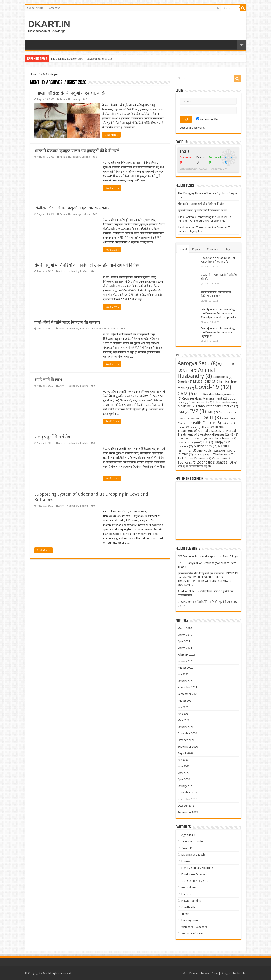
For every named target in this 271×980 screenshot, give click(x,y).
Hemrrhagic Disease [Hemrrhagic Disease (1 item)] (202, 427)
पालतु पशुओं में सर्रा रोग (52, 436)
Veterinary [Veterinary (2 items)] (222, 458)
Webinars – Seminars (194, 927)
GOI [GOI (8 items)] (212, 418)
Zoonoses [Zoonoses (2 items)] (187, 462)
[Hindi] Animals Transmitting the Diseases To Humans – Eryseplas (218, 332)
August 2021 (185, 701)
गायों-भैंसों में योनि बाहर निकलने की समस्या (67, 322)
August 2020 (185, 753)
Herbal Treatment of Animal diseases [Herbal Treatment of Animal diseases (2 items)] (202, 429)
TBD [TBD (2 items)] (187, 454)
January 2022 (185, 681)
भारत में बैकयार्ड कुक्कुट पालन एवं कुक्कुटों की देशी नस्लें (77, 150)
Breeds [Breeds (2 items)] (185, 381)
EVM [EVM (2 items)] (183, 412)
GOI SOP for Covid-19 (195, 881)
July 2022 (183, 674)
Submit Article (35, 8)
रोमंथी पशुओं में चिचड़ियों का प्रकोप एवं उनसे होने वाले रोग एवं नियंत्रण (87, 265)
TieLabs (241, 973)
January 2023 (185, 661)
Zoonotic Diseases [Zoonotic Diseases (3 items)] (215, 462)
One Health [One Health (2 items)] (207, 451)
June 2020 (184, 766)
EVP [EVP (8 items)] (198, 411)
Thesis (185, 914)
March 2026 (185, 628)
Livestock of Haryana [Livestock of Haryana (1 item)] (190, 442)
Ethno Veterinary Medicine (94, 328)
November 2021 (187, 687)
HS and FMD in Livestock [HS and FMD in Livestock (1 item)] (192, 439)
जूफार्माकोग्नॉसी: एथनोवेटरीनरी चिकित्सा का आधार (202, 210)
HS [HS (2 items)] (234, 434)
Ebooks (86, 157)
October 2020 (186, 740)
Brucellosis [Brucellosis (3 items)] (205, 381)
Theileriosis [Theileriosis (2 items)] (224, 454)
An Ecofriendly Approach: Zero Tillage (214, 556)
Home (34, 74)
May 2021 (183, 720)
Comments (214, 249)
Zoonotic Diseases (193, 933)
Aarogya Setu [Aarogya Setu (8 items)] (197, 363)
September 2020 (188, 747)
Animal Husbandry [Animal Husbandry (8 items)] (196, 373)
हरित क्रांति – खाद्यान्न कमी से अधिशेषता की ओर (201, 204)
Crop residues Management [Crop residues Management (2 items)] (205, 398)
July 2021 (183, 707)
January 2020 (185, 786)
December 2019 (187, 793)
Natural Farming (191, 901)
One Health (188, 907)
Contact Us (54, 8)
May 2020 (183, 773)
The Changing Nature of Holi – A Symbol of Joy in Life (82, 59)
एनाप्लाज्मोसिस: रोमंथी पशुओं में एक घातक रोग (70, 93)
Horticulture (189, 887)
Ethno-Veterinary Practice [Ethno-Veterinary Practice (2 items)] (217, 406)
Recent (183, 249)
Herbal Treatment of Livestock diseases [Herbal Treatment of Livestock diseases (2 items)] (207, 433)
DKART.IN (49, 24)
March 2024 (185, 648)
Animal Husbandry (70, 99)
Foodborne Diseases (194, 874)
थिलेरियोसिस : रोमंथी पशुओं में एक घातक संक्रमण (72, 207)
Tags (228, 249)
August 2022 (185, 668)
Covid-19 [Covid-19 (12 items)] (213, 387)
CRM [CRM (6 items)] (186, 394)
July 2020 (183, 760)
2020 (44, 74)
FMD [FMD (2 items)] (212, 412)
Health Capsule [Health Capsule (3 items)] (205, 423)
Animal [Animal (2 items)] (190, 370)
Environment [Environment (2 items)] (200, 402)
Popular (197, 249)
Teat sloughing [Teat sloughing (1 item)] (203, 455)
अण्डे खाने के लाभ (48, 379)
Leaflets (86, 214)
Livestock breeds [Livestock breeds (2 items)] (222, 438)
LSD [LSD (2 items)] (208, 442)
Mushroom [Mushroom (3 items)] (205, 446)
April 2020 (184, 779)
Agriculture (188, 835)
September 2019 (188, 812)
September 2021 (188, 694)
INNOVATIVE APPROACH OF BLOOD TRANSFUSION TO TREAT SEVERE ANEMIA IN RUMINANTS (205, 581)
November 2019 (187, 799)
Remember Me (207, 119)
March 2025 (185, 635)
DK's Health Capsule (193, 855)
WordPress (211, 973)
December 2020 (187, 733)
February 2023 (186, 655)
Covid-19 (187, 848)
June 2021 (184, 714)
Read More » (112, 135)
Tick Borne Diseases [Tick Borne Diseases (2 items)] (194, 458)
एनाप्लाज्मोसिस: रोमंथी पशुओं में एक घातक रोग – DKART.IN (208, 573)
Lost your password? (193, 128)
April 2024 (184, 641)
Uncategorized (190, 920)
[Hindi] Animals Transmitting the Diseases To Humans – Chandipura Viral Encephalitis (218, 313)
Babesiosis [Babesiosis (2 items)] (222, 377)
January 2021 (185, 727)
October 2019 (186, 806)
